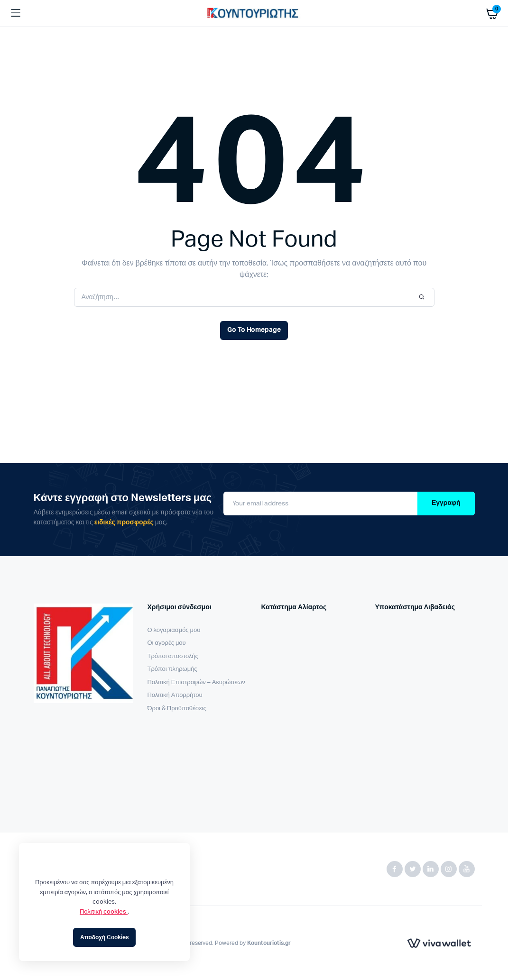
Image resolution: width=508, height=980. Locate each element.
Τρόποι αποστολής (173, 656)
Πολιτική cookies (104, 912)
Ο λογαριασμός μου (174, 630)
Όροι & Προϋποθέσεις (177, 709)
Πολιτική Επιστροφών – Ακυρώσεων (196, 682)
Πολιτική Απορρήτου (175, 695)
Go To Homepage (254, 330)
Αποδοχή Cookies (104, 937)
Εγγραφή (446, 503)
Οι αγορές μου (167, 643)
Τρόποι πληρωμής (172, 669)
